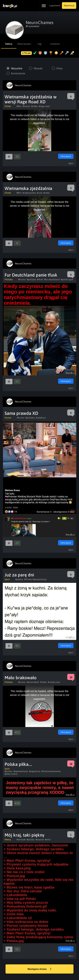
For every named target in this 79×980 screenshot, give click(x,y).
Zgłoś (71, 163)
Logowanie (55, 6)
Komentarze (18, 73)
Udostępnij (66, 156)
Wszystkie (17, 68)
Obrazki (38, 68)
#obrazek (21, 840)
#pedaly (19, 579)
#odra (48, 840)
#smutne (40, 840)
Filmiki (8, 106)
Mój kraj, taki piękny (25, 835)
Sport (7, 579)
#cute (40, 193)
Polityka (9, 279)
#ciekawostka (29, 193)
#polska (8, 771)
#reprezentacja (21, 771)
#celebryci (41, 418)
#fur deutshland (52, 279)
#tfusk (40, 279)
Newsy (8, 840)
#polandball (33, 682)
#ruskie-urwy (54, 682)
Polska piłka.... (18, 764)
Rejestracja (69, 6)
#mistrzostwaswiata (51, 771)
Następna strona (39, 969)
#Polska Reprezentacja (35, 579)
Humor (8, 418)
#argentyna (35, 771)
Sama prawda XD (21, 413)
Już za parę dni (19, 575)
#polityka (31, 279)
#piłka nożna (11, 774)
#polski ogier (67, 279)
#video (34, 106)
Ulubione (55, 44)
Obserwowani (24, 44)
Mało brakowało (21, 678)
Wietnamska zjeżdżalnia (28, 188)
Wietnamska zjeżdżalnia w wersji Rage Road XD (31, 99)
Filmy (60, 68)
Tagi (40, 44)
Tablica (9, 44)
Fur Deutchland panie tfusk (31, 275)
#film (19, 106)
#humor (26, 106)
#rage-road (44, 106)
